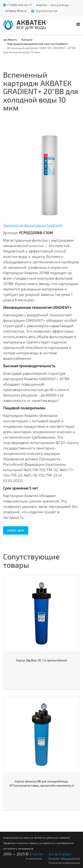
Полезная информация (64, 863)
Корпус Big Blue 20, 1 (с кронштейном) (41, 660)
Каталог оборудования (64, 859)
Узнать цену (16, 530)
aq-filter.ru (10, 40)
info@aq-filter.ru (16, 11)
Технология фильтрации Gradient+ (33, 225)
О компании (34, 859)
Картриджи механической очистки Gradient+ (38, 44)
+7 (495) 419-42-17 (19, 5)
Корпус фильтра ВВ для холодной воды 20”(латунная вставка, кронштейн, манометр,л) (41, 783)
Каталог (27, 40)
